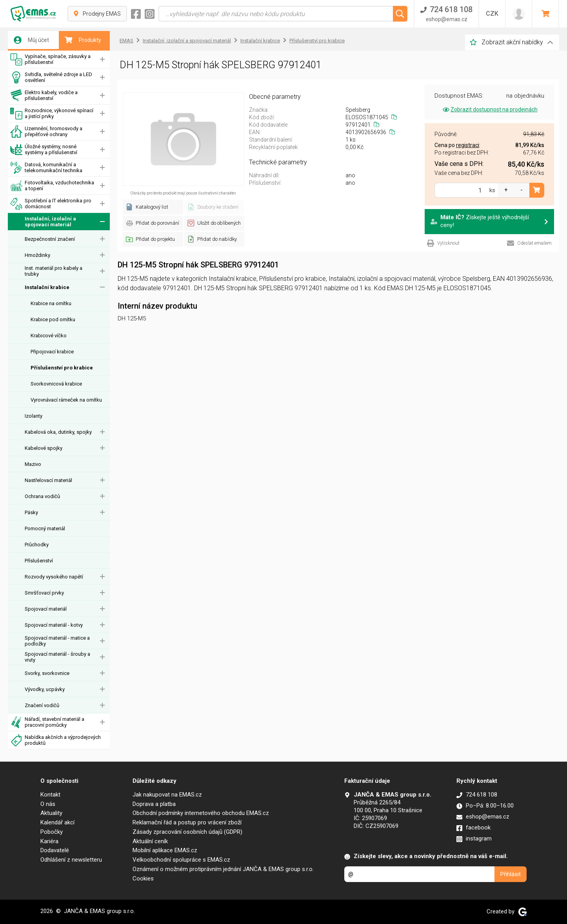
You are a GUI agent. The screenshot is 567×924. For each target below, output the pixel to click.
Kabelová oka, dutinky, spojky (58, 432)
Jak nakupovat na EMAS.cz (167, 795)
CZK (492, 14)
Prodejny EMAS (97, 14)
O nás (48, 804)
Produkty (83, 40)
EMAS (126, 41)
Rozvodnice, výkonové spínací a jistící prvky (52, 114)
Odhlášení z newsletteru (71, 860)
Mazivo (33, 464)
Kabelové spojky (44, 448)
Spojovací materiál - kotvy (54, 625)
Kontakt (50, 795)
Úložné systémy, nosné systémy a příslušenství (44, 150)
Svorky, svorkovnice (47, 673)
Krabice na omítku (51, 303)
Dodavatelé (55, 850)
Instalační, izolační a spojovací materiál (43, 222)
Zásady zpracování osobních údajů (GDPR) (187, 832)
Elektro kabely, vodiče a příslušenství (44, 95)
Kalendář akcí (57, 822)
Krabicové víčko (49, 336)
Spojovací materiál (46, 609)
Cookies (143, 879)
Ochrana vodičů (42, 496)
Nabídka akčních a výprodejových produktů (55, 740)
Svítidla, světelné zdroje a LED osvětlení (51, 77)
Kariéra (49, 841)
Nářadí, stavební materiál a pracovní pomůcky (47, 722)
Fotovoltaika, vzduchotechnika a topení (52, 186)
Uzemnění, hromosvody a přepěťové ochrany (46, 132)
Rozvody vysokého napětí (54, 577)
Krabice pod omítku (53, 319)
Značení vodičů (42, 705)
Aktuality (51, 813)
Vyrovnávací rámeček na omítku (66, 400)
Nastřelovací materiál (48, 480)
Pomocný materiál (45, 528)
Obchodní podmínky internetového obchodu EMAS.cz (201, 813)
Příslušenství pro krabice (62, 368)
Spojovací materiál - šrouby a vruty (57, 657)
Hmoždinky (37, 255)
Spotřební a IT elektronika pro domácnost (51, 204)
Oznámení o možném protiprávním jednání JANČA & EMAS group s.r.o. (223, 869)
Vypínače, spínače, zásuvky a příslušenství (50, 59)
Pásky (31, 512)
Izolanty (34, 416)
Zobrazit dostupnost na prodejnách (490, 109)
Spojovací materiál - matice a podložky (57, 641)
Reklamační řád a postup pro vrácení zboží (187, 822)
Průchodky (37, 545)
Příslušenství (39, 561)
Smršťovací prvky (44, 593)
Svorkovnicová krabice (56, 384)
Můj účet (31, 40)
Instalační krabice (47, 287)
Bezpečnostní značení (50, 239)
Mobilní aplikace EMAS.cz (165, 850)
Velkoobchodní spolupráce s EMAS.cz (181, 860)
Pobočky (52, 832)
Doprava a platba (154, 804)
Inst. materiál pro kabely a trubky (54, 271)
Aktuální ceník (150, 841)
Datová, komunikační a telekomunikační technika (46, 168)
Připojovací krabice (52, 352)
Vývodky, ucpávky (45, 689)
